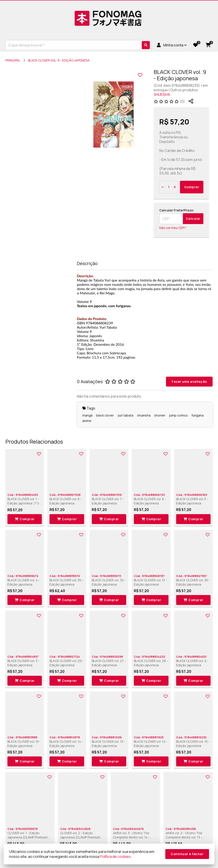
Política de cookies (115, 857)
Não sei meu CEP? (173, 228)
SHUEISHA (162, 94)
